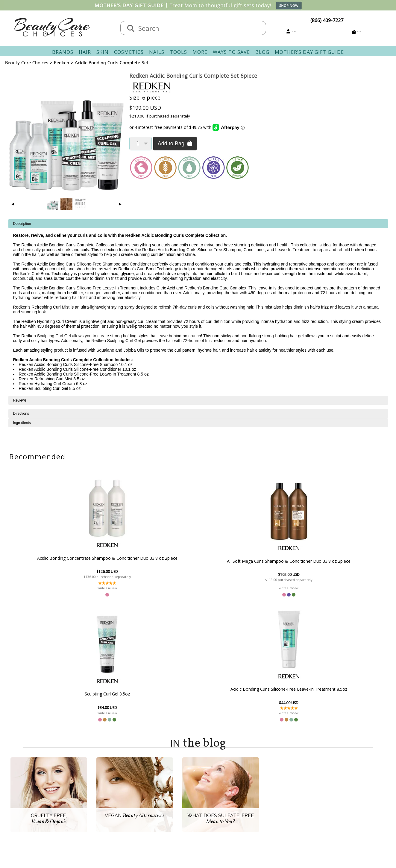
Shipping (157, 790)
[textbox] (199, 28)
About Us (104, 782)
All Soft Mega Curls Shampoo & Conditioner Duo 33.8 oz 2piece (165, 566)
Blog (262, 52)
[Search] (131, 29)
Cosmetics (129, 52)
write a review (100, 593)
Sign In (209, 782)
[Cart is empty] (357, 32)
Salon (100, 790)
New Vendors (109, 797)
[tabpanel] (198, 308)
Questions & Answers (171, 804)
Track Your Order (221, 790)
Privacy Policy (108, 804)
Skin (103, 52)
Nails (157, 52)
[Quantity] (141, 144)
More (200, 52)
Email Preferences (221, 797)
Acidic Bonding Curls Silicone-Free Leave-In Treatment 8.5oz (296, 569)
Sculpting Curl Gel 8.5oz (231, 574)
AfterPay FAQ (162, 811)
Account (207, 775)
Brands (63, 52)
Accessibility (107, 811)
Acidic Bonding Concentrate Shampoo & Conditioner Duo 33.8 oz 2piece (100, 560)
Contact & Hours (166, 782)
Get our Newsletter (223, 804)
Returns (156, 797)
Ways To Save (231, 52)
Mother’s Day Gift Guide (309, 52)
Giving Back (106, 818)
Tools (178, 52)
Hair (85, 52)
